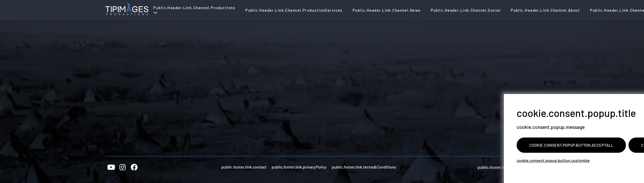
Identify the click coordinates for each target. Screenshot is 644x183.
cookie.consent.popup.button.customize (553, 160)
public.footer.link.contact (244, 167)
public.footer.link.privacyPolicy (299, 167)
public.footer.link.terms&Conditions (364, 167)
